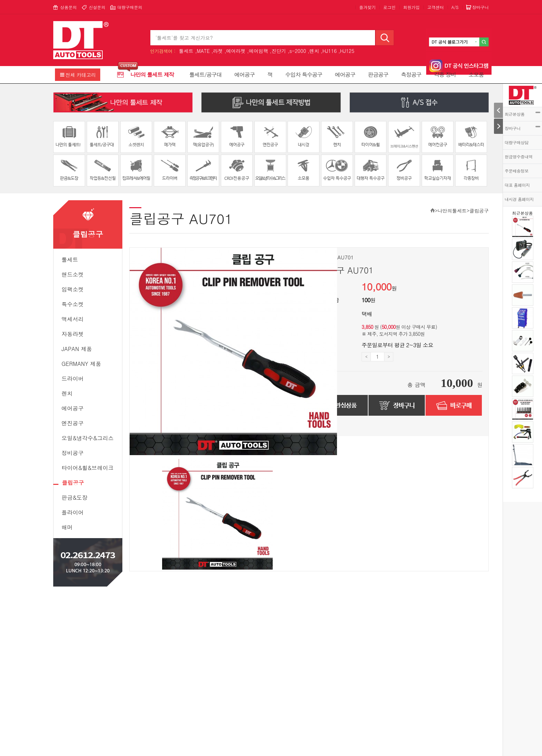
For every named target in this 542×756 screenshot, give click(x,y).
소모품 (476, 75)
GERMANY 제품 (81, 364)
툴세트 (186, 51)
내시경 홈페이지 (519, 199)
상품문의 (68, 7)
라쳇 (218, 51)
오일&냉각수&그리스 (88, 438)
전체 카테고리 (81, 75)
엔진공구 (73, 423)
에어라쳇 (236, 51)
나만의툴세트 (452, 211)
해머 (67, 527)
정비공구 (73, 453)
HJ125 (347, 51)
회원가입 (411, 7)
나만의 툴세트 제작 (152, 75)
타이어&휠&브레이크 (88, 468)
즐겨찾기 (367, 7)
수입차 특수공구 (304, 75)
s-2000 (298, 51)
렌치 (314, 51)
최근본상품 (522, 114)
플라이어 (73, 512)
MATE (203, 51)
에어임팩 (259, 51)
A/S (455, 7)
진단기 (279, 51)
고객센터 (436, 7)
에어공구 (245, 75)
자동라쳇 (73, 334)
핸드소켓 (73, 274)
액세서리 (73, 319)
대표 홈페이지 (517, 185)
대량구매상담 (517, 142)
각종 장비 (445, 75)
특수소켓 (73, 304)
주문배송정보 (517, 171)
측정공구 (411, 75)
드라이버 (73, 379)
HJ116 (330, 51)
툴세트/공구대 (206, 75)
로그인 (390, 7)
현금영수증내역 (519, 156)
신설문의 (97, 7)
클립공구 (73, 483)
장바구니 (522, 128)
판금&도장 (74, 497)
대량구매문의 (130, 7)
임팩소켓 (73, 289)
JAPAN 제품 (77, 349)
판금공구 (378, 75)
